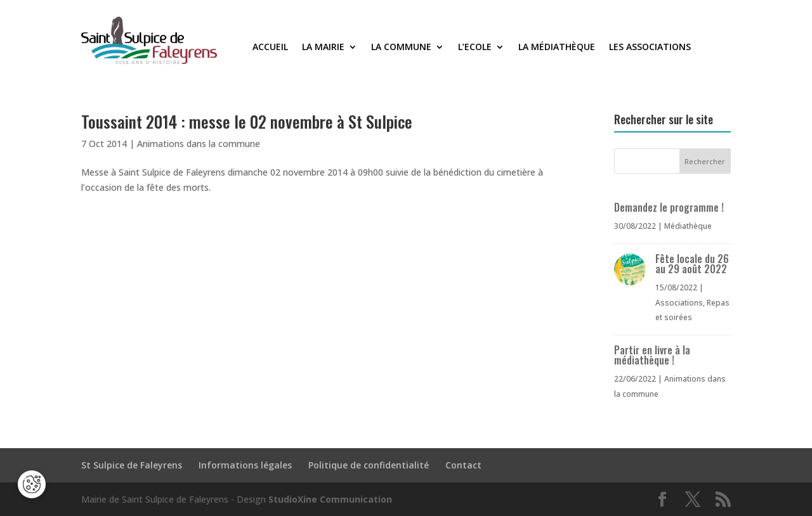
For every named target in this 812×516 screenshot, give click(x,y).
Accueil (270, 48)
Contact (463, 465)
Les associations (650, 48)
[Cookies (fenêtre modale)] (32, 484)
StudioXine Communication (330, 499)
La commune (401, 48)
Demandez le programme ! (669, 207)
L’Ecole (475, 48)
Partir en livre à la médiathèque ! (652, 355)
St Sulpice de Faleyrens (132, 465)
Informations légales (245, 465)
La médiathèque (557, 48)
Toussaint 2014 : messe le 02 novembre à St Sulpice (247, 121)
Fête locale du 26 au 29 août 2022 (692, 264)
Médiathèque (688, 226)
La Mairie (323, 48)
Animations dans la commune (199, 144)
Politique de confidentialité (369, 465)
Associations (679, 303)
